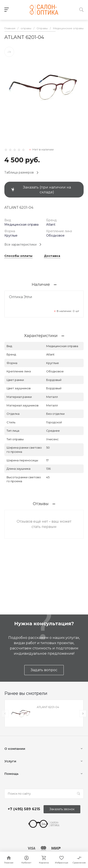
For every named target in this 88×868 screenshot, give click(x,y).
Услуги (10, 761)
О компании (15, 749)
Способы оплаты (18, 256)
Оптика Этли (21, 297)
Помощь (11, 774)
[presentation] (5, 714)
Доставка (52, 256)
